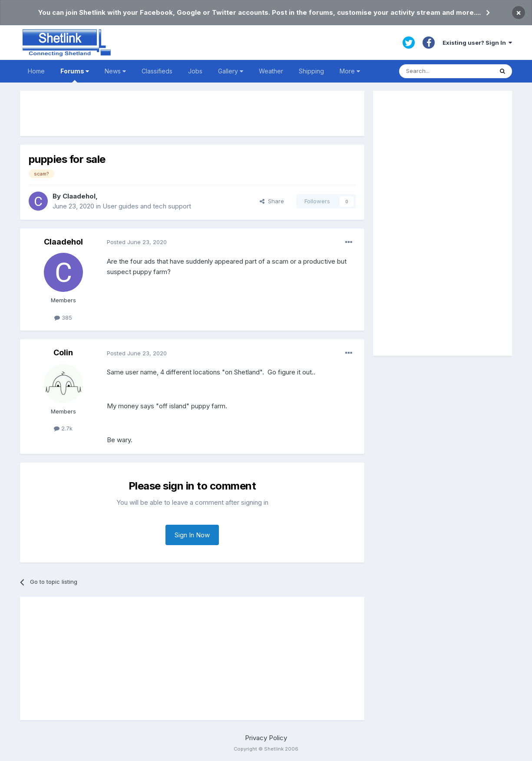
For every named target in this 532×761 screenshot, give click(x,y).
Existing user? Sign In (477, 43)
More (350, 71)
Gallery (231, 71)
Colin (63, 352)
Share (272, 201)
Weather (271, 71)
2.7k (63, 428)
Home (36, 71)
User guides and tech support (147, 206)
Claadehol (79, 196)
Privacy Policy (266, 738)
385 (63, 318)
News (115, 71)
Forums (75, 75)
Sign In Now (192, 535)
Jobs (195, 71)
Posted (137, 242)
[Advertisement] (192, 113)
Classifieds (157, 71)
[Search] (446, 71)
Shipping (311, 71)
